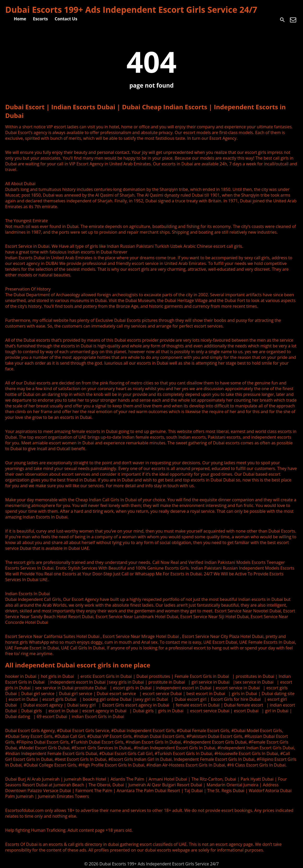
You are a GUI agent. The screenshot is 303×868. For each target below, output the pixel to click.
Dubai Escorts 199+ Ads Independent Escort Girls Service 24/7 (131, 10)
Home (20, 19)
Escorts (40, 19)
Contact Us (66, 19)
